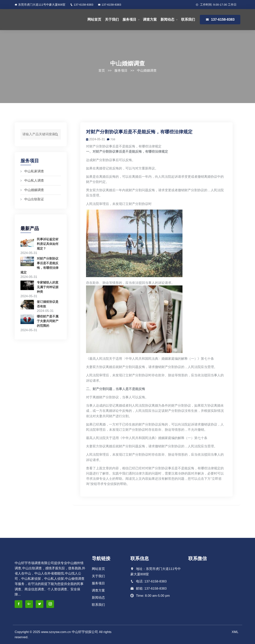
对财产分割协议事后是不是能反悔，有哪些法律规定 (140, 132)
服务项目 (129, 19)
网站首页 (94, 19)
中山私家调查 (34, 171)
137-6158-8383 (82, 5)
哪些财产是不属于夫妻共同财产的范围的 (48, 320)
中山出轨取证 (34, 199)
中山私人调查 (34, 181)
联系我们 (188, 19)
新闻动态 (167, 19)
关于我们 (112, 19)
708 (112, 139)
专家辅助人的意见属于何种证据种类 (48, 287)
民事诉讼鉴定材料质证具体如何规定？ (48, 244)
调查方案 (150, 19)
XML (235, 632)
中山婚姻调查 (147, 71)
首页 (102, 71)
